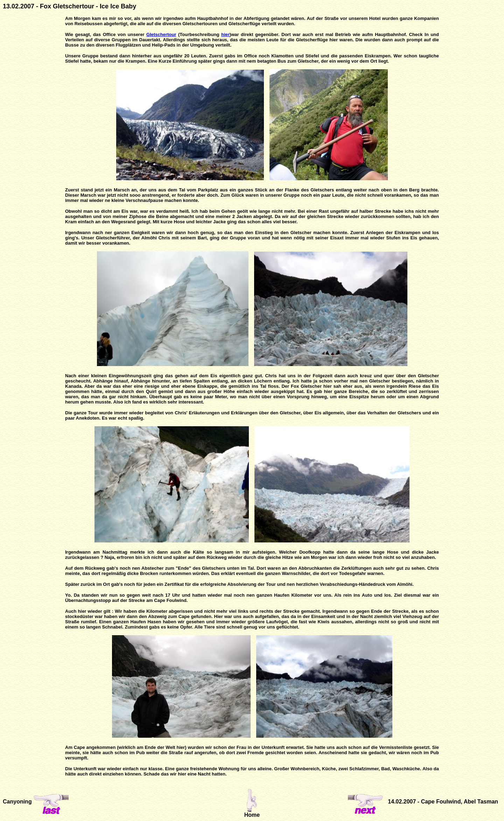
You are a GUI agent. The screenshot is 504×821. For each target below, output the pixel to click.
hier (225, 34)
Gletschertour (161, 34)
